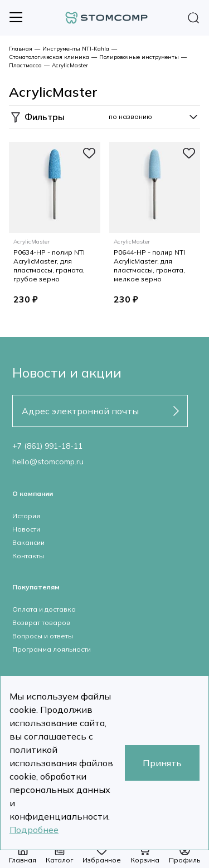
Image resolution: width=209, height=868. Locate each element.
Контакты (28, 556)
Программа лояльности (52, 649)
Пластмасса (25, 65)
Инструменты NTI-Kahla (76, 49)
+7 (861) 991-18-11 (47, 446)
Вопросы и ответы (43, 636)
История (26, 516)
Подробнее (34, 830)
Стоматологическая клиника (49, 57)
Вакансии (28, 542)
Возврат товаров (41, 623)
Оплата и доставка (44, 609)
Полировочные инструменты (139, 57)
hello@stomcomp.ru (48, 462)
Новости (26, 529)
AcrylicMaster (70, 65)
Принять (162, 763)
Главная (21, 49)
